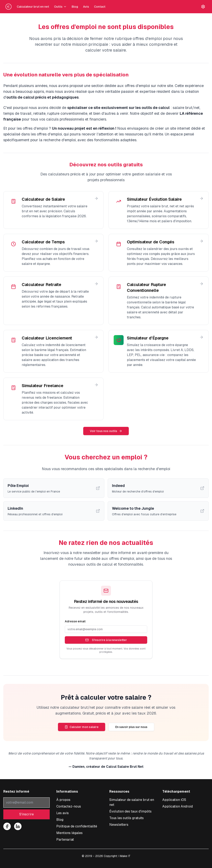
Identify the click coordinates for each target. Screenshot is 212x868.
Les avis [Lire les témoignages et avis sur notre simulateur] (63, 813)
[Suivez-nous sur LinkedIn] (18, 826)
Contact (100, 7)
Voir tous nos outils (106, 431)
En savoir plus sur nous (131, 727)
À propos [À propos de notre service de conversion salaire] (63, 800)
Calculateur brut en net (33, 7)
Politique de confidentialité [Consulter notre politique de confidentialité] (77, 826)
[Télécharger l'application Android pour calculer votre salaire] (178, 806)
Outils (60, 7)
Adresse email (75, 621)
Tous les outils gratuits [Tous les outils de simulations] (126, 818)
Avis (86, 7)
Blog (75, 7)
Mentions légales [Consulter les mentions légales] (69, 833)
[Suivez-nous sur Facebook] (7, 826)
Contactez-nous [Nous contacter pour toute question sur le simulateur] (69, 806)
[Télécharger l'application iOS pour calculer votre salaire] (174, 800)
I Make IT (125, 856)
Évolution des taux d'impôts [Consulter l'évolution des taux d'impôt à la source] (130, 811)
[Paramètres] (203, 7)
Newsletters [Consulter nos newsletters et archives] (119, 825)
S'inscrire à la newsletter (106, 640)
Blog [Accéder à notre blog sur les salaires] (60, 820)
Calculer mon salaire (82, 727)
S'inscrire (26, 814)
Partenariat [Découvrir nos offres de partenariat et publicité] (65, 840)
